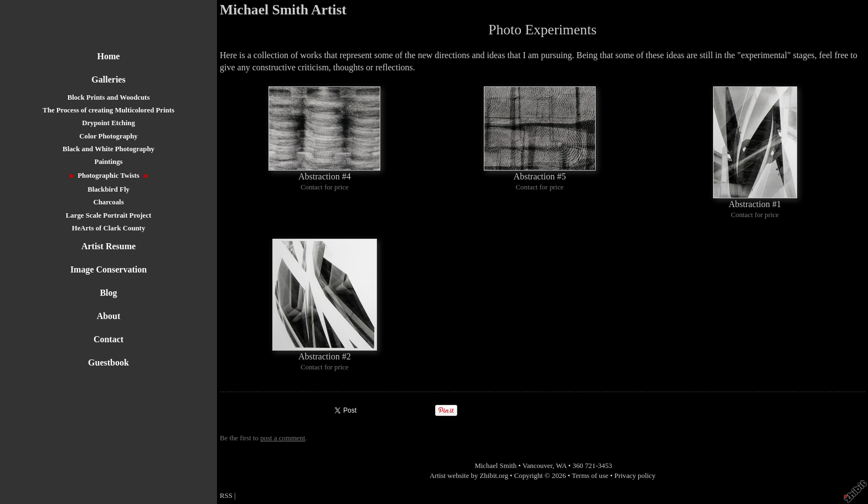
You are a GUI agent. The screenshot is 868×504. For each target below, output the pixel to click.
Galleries (108, 79)
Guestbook (108, 362)
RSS (226, 496)
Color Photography (108, 136)
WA (561, 466)
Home (109, 56)
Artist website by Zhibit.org (469, 476)
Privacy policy (635, 476)
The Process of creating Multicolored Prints (108, 110)
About (109, 316)
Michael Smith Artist (283, 10)
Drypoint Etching (108, 123)
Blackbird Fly (108, 189)
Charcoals (108, 202)
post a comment (283, 438)
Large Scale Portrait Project (108, 215)
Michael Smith (495, 466)
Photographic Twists (108, 176)
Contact (108, 339)
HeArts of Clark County (109, 228)
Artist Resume (108, 246)
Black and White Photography (108, 149)
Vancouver (538, 466)
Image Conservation (108, 269)
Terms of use (590, 476)
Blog (108, 293)
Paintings (108, 162)
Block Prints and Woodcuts (109, 97)
